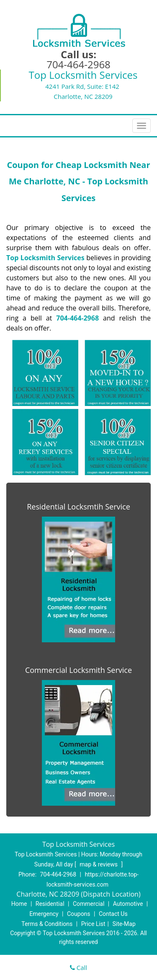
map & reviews (99, 864)
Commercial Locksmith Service (78, 670)
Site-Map (124, 924)
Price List (93, 924)
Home (19, 904)
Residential (50, 904)
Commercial (89, 904)
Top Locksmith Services (45, 258)
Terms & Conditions (47, 924)
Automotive (128, 904)
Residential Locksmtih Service (78, 507)
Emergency (44, 914)
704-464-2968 (78, 64)
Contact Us (113, 914)
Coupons (79, 914)
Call (78, 967)
